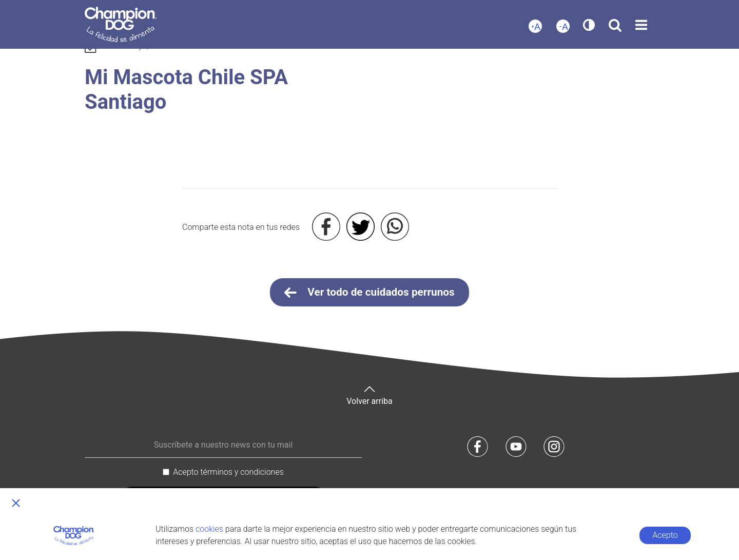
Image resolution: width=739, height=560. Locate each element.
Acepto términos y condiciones (228, 472)
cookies (209, 529)
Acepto (665, 535)
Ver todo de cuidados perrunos (369, 293)
